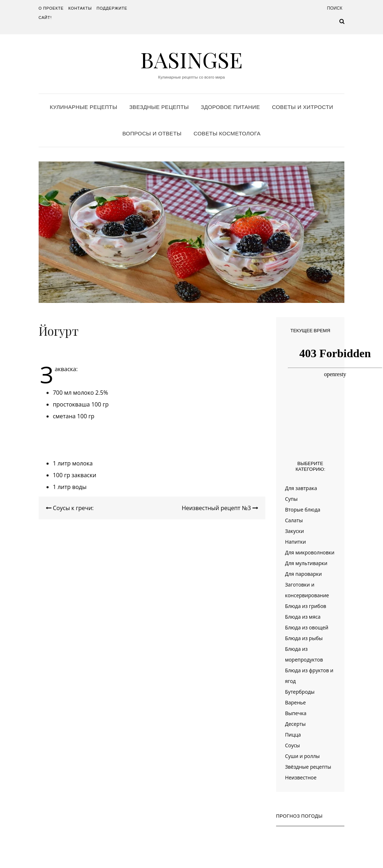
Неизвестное (301, 777)
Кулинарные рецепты (84, 107)
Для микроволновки (310, 552)
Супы (291, 499)
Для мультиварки (306, 563)
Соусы (293, 745)
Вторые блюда (303, 510)
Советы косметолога (227, 133)
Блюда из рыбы (304, 638)
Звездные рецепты (159, 107)
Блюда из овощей (307, 627)
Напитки (295, 542)
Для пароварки (303, 574)
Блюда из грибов (306, 606)
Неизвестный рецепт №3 (220, 508)
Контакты (80, 8)
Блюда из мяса (303, 617)
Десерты (295, 724)
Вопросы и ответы (152, 133)
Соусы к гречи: (70, 508)
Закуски (294, 531)
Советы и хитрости (302, 107)
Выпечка (296, 713)
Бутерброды (300, 692)
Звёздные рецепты (308, 767)
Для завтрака (301, 488)
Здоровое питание (230, 107)
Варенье (295, 702)
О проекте (51, 8)
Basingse (191, 59)
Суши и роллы (302, 756)
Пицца (293, 735)
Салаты (294, 520)
